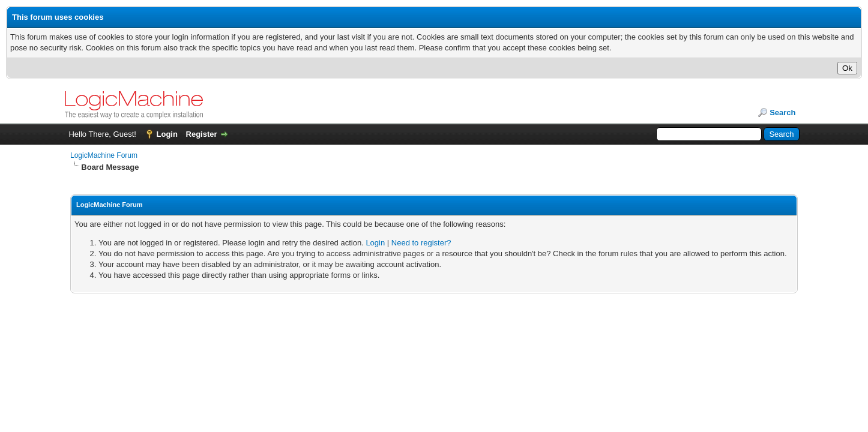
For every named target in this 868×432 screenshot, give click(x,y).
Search (782, 112)
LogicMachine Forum (104, 155)
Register (202, 134)
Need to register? (421, 243)
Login (167, 134)
